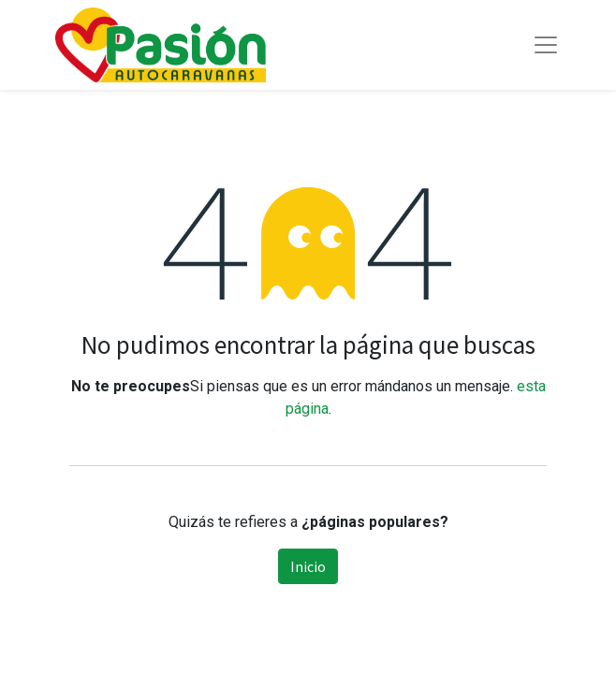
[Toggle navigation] (546, 45)
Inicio (308, 566)
